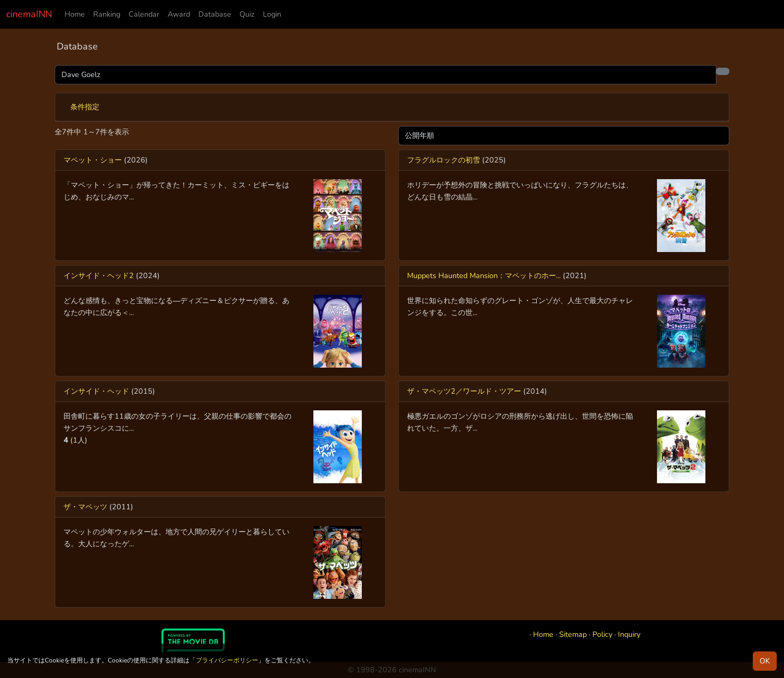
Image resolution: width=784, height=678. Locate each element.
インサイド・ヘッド (96, 391)
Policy (602, 634)
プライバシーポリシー (227, 660)
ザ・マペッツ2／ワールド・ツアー (464, 391)
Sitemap (573, 634)
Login (272, 14)
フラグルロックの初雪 (444, 160)
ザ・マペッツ (85, 507)
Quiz (247, 14)
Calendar (144, 14)
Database (215, 14)
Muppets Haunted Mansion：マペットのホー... (484, 275)
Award (179, 14)
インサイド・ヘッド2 (99, 275)
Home (75, 14)
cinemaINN (29, 14)
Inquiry (629, 634)
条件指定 (85, 107)
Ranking (107, 14)
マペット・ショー (93, 160)
